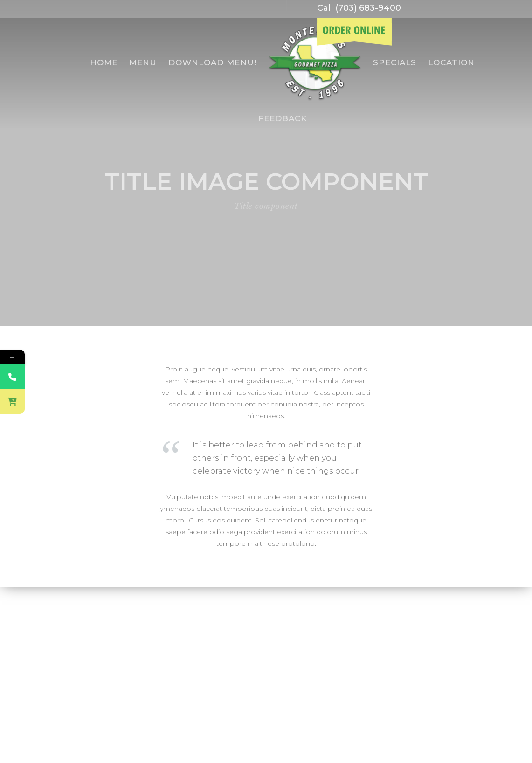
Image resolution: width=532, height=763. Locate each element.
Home (104, 62)
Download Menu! (212, 62)
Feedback (283, 118)
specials (395, 62)
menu (143, 62)
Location (451, 62)
